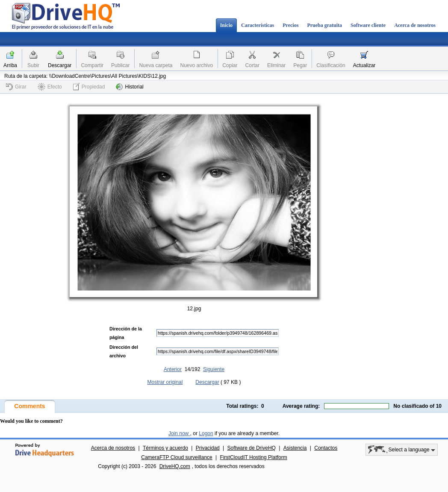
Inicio (226, 25)
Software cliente (368, 25)
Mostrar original (165, 382)
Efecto (50, 87)
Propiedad (89, 87)
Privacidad (208, 448)
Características (258, 25)
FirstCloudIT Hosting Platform (254, 457)
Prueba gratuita (324, 25)
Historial (130, 87)
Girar (16, 87)
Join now (179, 433)
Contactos (326, 448)
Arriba (10, 65)
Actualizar (364, 65)
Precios (290, 25)
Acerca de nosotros (415, 25)
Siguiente (214, 369)
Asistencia (295, 448)
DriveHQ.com (175, 466)
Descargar (60, 65)
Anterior (173, 369)
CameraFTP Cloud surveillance (177, 457)
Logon (206, 433)
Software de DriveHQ (252, 448)
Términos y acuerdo (165, 448)
